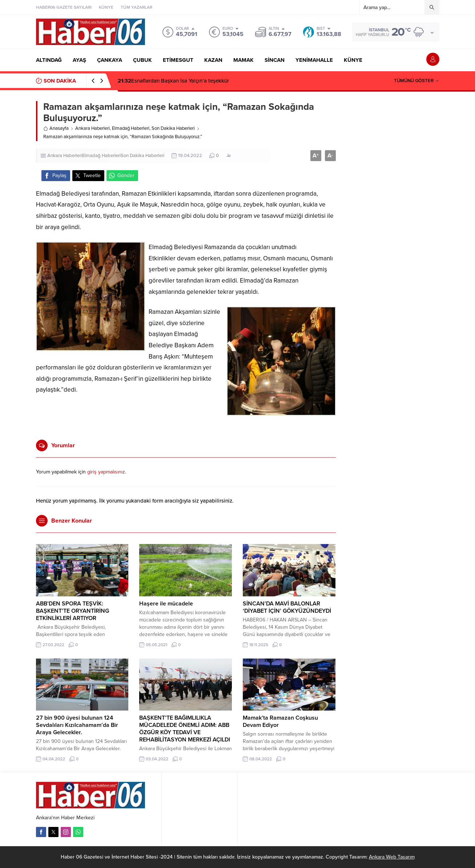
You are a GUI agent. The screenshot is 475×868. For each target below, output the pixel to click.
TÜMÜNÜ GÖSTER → (417, 81)
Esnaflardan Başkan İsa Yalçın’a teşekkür (173, 81)
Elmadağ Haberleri (131, 128)
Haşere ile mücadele (166, 604)
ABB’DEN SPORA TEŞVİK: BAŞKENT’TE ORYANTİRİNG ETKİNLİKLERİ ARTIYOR (73, 611)
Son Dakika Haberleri (173, 128)
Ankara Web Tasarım (392, 857)
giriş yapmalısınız (106, 472)
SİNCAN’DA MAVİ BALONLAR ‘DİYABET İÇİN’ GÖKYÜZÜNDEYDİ (287, 607)
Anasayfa (56, 128)
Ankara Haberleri (92, 128)
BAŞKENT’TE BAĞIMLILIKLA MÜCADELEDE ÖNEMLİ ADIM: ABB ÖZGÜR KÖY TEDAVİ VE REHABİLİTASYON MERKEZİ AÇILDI (185, 729)
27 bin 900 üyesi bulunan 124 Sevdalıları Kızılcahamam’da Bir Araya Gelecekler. (77, 725)
